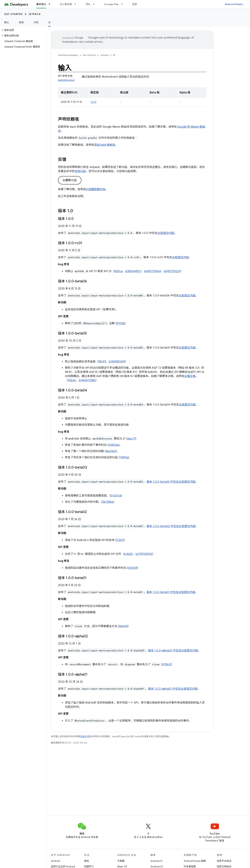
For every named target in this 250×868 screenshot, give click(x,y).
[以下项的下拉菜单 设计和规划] (77, 4)
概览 (7, 22)
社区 (135, 4)
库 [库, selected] (49, 22)
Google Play (111, 4)
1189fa (124, 457)
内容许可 (85, 736)
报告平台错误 (224, 861)
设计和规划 (66, 4)
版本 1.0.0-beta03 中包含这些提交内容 (171, 482)
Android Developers (68, 55)
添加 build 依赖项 (105, 145)
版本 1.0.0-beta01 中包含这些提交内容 (171, 592)
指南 (21, 22)
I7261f (120, 540)
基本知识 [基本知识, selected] (41, 4)
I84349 (123, 626)
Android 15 (157, 861)
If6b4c (72, 380)
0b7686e (108, 502)
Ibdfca (118, 271)
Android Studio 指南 (195, 861)
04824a (113, 445)
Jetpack (35, 14)
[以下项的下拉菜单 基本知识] (51, 4)
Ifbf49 (102, 362)
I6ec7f (131, 439)
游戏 (86, 861)
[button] (23, 30)
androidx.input (66, 80)
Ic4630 (128, 554)
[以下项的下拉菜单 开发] (95, 4)
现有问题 (80, 171)
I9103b (120, 323)
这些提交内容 (166, 233)
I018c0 (167, 664)
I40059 (132, 568)
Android (55, 861)
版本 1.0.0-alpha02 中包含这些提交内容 (173, 651)
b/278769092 (144, 554)
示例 (36, 22)
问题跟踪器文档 (95, 189)
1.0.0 (93, 102)
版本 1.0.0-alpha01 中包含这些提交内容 (173, 689)
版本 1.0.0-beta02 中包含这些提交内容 (171, 526)
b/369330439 (117, 362)
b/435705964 (153, 271)
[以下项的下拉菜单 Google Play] (123, 4)
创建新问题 (70, 180)
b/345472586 (87, 380)
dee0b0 (111, 451)
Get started (13, 14)
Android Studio (234, 4)
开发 (88, 4)
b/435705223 (172, 271)
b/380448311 (133, 271)
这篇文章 (190, 376)
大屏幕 (121, 861)
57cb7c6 (116, 496)
